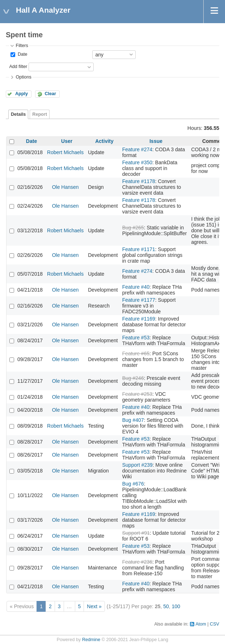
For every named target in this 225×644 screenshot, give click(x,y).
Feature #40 (136, 287)
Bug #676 (133, 484)
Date (22, 54)
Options (23, 77)
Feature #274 (137, 149)
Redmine (91, 640)
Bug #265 (133, 228)
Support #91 (136, 533)
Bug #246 (133, 378)
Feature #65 (136, 353)
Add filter (18, 67)
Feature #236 (137, 562)
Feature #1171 (139, 249)
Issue (156, 141)
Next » (94, 606)
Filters (22, 46)
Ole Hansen (65, 187)
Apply (22, 94)
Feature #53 (136, 338)
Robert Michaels (65, 152)
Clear (50, 94)
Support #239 (137, 465)
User (67, 141)
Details (18, 114)
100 (176, 606)
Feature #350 (137, 162)
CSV (215, 624)
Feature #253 (137, 394)
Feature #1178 (139, 181)
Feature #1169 (139, 319)
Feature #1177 (139, 300)
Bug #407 (133, 420)
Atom (201, 624)
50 (166, 606)
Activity (104, 141)
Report (40, 114)
